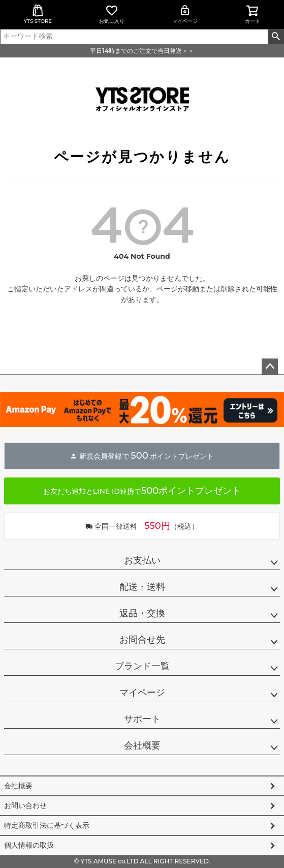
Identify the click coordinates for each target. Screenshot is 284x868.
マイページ (185, 14)
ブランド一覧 (142, 666)
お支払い (142, 560)
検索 (276, 37)
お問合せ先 (142, 640)
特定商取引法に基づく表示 (47, 825)
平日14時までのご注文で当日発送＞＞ (142, 51)
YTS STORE (38, 14)
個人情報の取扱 (29, 845)
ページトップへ (270, 367)
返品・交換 (142, 613)
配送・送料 (142, 587)
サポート (142, 719)
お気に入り (112, 14)
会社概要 (142, 745)
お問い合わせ (25, 805)
